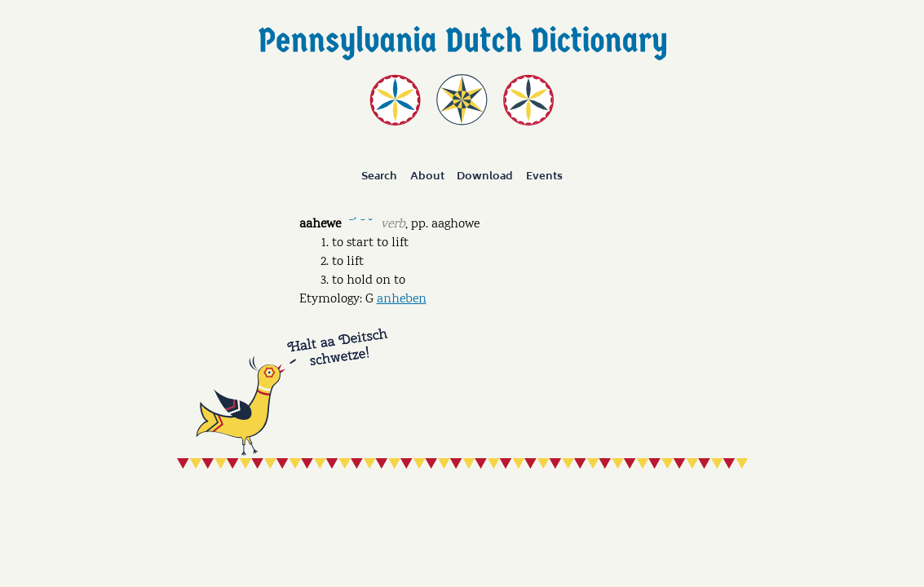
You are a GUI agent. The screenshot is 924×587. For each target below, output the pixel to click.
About (427, 176)
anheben (402, 300)
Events (544, 176)
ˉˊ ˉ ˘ (361, 223)
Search (379, 176)
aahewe (320, 225)
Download (485, 176)
